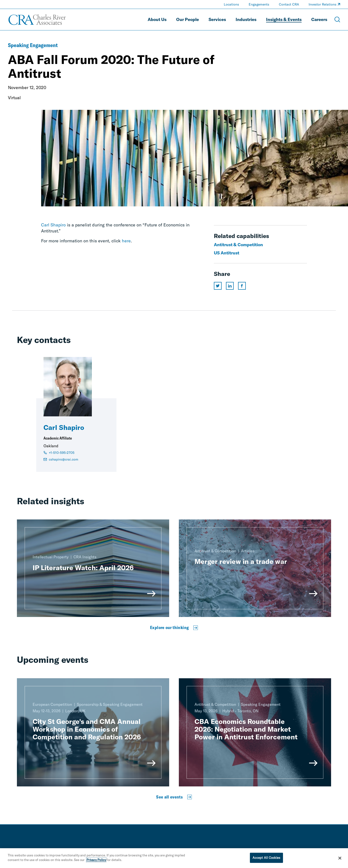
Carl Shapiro (53, 225)
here (126, 241)
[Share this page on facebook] (242, 286)
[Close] (340, 858)
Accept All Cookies (266, 858)
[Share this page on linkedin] (230, 286)
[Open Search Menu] (337, 20)
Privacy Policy (96, 860)
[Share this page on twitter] (218, 286)
